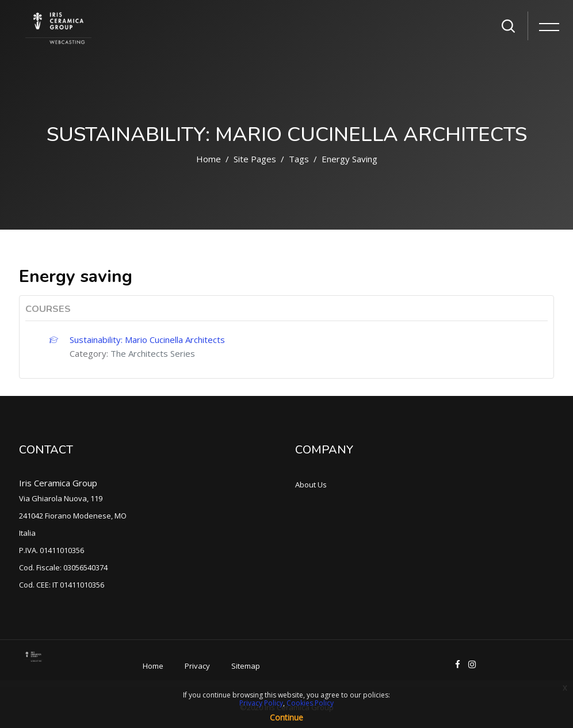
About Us (311, 485)
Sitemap (246, 666)
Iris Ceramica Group (58, 483)
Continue (286, 717)
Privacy (197, 666)
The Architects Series (153, 353)
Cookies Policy (310, 703)
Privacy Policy (261, 703)
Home (209, 159)
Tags (299, 159)
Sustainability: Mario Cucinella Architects (147, 340)
